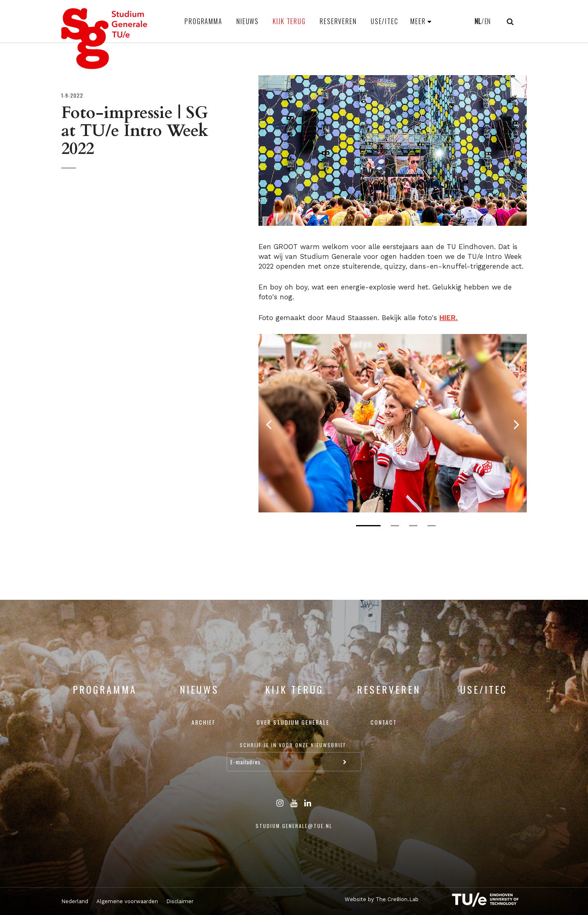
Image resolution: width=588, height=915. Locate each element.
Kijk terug (289, 21)
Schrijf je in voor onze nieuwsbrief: (294, 745)
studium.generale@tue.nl (294, 826)
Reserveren (338, 21)
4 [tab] (432, 526)
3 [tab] (413, 526)
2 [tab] (395, 526)
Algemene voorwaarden (127, 901)
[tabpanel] (393, 423)
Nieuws (248, 21)
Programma (204, 21)
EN (488, 21)
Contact (384, 722)
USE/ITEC (385, 21)
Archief (204, 722)
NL (478, 21)
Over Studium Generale (293, 722)
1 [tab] (368, 526)
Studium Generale (105, 39)
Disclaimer (180, 901)
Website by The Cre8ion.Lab (382, 899)
